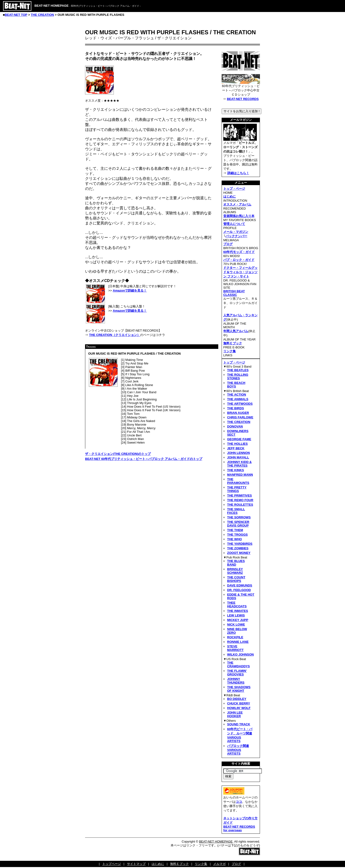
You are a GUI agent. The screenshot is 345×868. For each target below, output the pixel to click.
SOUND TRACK (239, 724)
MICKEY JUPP (238, 620)
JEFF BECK (236, 448)
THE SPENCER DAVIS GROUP (238, 524)
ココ (239, 802)
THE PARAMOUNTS (238, 481)
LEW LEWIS (236, 615)
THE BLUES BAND (236, 563)
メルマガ (219, 864)
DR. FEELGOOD (239, 590)
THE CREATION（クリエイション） (115, 335)
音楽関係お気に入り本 (239, 216)
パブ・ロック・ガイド (239, 260)
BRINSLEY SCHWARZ (235, 571)
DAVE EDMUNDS (240, 585)
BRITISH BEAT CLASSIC (234, 293)
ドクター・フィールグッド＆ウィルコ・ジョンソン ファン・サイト (240, 272)
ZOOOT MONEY (239, 553)
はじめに (230, 196)
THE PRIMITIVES (239, 496)
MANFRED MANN (240, 475)
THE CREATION (43, 15)
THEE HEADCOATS (237, 604)
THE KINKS (236, 470)
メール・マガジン (236, 232)
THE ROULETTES (240, 505)
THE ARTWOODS (240, 404)
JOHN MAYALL (238, 457)
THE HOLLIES (237, 444)
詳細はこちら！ (238, 173)
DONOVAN (235, 426)
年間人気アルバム (236, 331)
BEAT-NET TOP (16, 15)
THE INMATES (238, 611)
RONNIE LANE (238, 642)
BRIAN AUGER (238, 413)
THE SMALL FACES (236, 511)
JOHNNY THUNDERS (236, 681)
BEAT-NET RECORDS (243, 99)
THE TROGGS (237, 535)
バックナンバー (236, 236)
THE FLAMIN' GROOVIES (237, 673)
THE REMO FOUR (240, 500)
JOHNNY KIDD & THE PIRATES (239, 464)
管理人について (234, 224)
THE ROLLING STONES (238, 376)
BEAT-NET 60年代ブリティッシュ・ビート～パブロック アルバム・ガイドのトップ (144, 459)
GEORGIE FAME (239, 439)
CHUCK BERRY (239, 703)
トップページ (112, 864)
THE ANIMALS (238, 399)
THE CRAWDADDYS (239, 664)
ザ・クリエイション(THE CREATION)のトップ (118, 454)
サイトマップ (136, 864)
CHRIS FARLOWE (240, 417)
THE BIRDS (236, 408)
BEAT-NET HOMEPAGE (216, 842)
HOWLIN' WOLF (239, 708)
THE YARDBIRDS (240, 544)
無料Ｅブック (233, 343)
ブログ (228, 244)
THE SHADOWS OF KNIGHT (239, 689)
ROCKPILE (235, 637)
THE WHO (234, 539)
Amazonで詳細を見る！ (130, 290)
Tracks (91, 347)
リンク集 (230, 351)
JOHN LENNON (239, 453)
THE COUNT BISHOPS (236, 579)
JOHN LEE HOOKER (235, 714)
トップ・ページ (234, 189)
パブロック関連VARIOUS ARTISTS (238, 750)
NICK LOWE (236, 625)
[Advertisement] (125, 499)
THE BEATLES (238, 370)
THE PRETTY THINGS (237, 489)
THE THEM (235, 530)
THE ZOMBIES (238, 548)
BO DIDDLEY (237, 699)
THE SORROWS (239, 517)
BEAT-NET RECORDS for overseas (239, 828)
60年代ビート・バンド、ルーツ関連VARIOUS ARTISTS (240, 735)
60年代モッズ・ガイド (239, 252)
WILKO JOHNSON (240, 654)
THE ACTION (237, 395)
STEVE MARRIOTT (235, 648)
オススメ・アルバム (237, 204)
